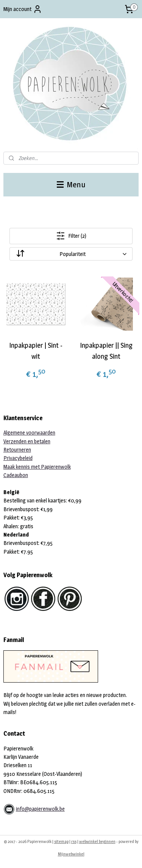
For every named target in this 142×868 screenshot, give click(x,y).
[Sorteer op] (71, 254)
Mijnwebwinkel (71, 854)
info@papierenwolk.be (40, 809)
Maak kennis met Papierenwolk (37, 467)
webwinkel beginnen (97, 841)
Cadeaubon (16, 475)
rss (74, 841)
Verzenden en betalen (27, 441)
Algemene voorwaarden (29, 432)
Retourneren (17, 450)
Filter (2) (71, 236)
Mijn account (23, 9)
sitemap (61, 841)
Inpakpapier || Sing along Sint (106, 351)
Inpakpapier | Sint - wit (36, 351)
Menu (71, 184)
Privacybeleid (18, 458)
